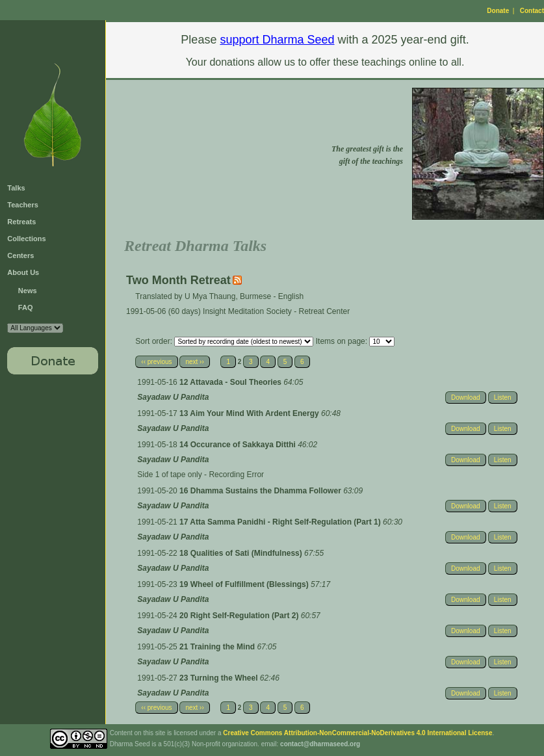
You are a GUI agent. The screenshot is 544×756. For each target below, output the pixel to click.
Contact (532, 11)
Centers (20, 255)
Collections (26, 239)
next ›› (194, 362)
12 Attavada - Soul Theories (231, 382)
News (28, 291)
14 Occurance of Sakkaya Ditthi (239, 445)
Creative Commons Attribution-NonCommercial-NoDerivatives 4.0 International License (357, 733)
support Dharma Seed (277, 40)
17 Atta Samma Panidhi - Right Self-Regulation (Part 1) (281, 522)
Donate (498, 11)
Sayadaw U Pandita (173, 397)
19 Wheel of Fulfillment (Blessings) (245, 584)
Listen (503, 398)
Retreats (21, 222)
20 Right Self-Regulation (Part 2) (240, 616)
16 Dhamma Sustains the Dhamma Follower (261, 491)
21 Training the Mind (218, 647)
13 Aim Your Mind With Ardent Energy (250, 413)
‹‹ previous (156, 362)
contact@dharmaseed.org (320, 744)
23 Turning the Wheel (220, 678)
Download (465, 398)
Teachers (23, 205)
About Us (23, 272)
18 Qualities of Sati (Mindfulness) (242, 553)
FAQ (26, 307)
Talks (16, 188)
